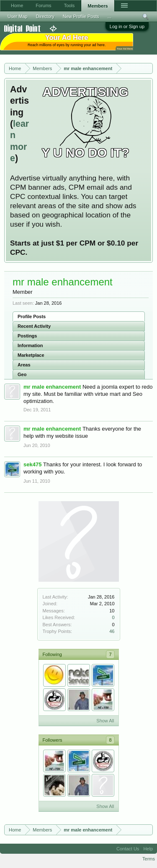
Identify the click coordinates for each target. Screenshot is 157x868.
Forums (43, 5)
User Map (18, 16)
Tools (69, 5)
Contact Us (128, 849)
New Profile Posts (81, 16)
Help (148, 849)
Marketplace (31, 355)
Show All (105, 721)
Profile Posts (32, 316)
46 (112, 631)
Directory (45, 16)
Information (30, 345)
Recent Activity (34, 326)
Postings (27, 336)
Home (17, 5)
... (109, 16)
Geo (22, 374)
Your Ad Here (125, 48)
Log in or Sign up (127, 26)
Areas (24, 365)
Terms (149, 859)
